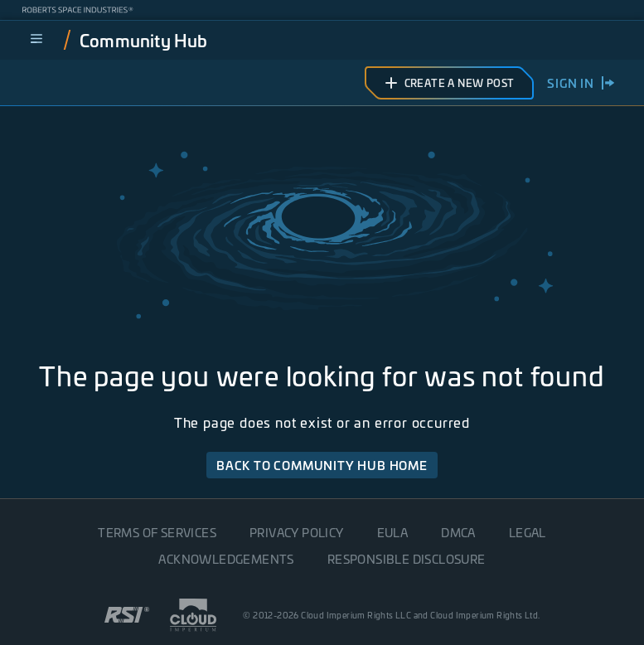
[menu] (36, 40)
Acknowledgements (226, 559)
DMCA (458, 532)
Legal (528, 532)
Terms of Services (157, 532)
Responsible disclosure (407, 559)
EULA (393, 532)
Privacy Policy (297, 532)
